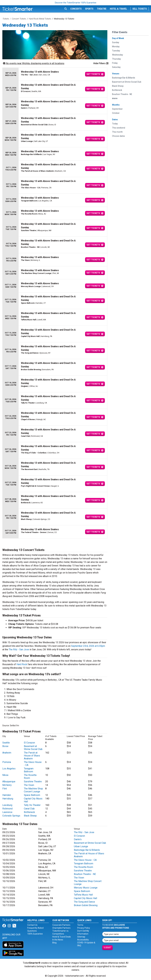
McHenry (7, 785)
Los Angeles (9, 769)
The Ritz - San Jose (19, 649)
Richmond (7, 809)
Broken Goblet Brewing (86, 905)
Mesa (5, 775)
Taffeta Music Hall (83, 895)
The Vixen (29, 785)
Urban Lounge (81, 846)
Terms (80, 925)
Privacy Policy (84, 928)
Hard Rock (22, 664)
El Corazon (29, 743)
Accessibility (83, 940)
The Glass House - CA (85, 860)
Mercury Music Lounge (86, 888)
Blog (54, 943)
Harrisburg (8, 799)
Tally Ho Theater (32, 805)
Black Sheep (30, 816)
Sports (89, 9)
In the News (58, 940)
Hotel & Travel (118, 9)
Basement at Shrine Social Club (33, 748)
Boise (5, 746)
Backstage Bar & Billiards (87, 850)
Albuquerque (9, 782)
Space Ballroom (32, 795)
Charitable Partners (61, 928)
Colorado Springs (11, 816)
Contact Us (32, 925)
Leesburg (7, 805)
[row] (55, 74)
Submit (107, 948)
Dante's (78, 839)
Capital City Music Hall (85, 898)
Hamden (7, 795)
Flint (5, 789)
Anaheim (7, 753)
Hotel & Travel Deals (62, 937)
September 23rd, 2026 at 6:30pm (88, 646)
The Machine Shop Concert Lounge (33, 790)
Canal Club (29, 809)
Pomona (7, 762)
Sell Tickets (140, 9)
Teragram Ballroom (29, 770)
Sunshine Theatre (33, 782)
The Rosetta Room (83, 867)
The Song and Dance (84, 902)
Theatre (102, 9)
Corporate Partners (61, 925)
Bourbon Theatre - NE (85, 874)
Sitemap (81, 937)
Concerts (76, 9)
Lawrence (7, 812)
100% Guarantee (35, 934)
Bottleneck (29, 812)
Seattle (6, 743)
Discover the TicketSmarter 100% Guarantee (76, 3)
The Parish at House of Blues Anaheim (32, 756)
